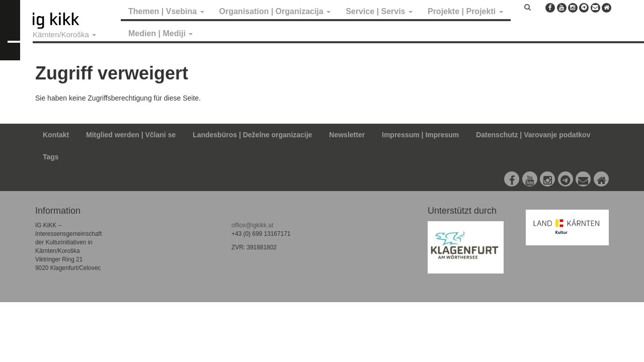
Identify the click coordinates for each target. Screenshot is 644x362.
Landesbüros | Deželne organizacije (252, 135)
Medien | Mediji (160, 33)
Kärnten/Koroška (64, 34)
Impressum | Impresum (420, 135)
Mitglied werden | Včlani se (131, 135)
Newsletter (347, 135)
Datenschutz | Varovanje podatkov (533, 135)
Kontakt (56, 135)
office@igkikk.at (252, 225)
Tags (51, 157)
